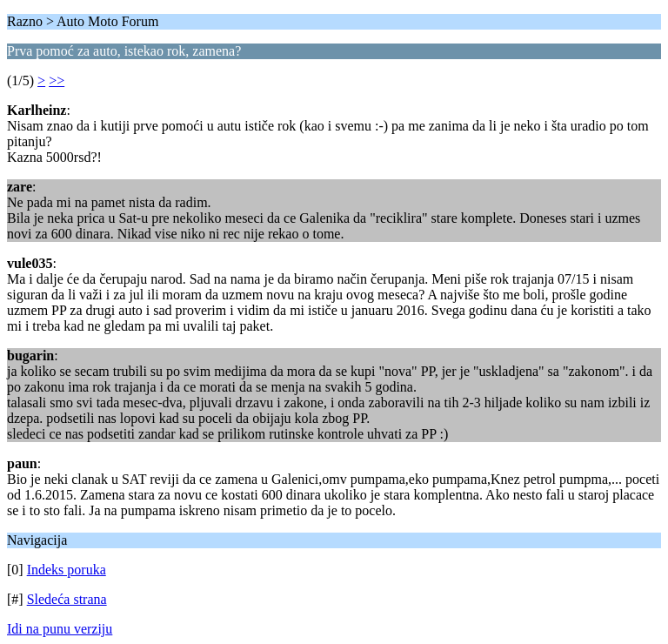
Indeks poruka (67, 570)
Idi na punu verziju (60, 629)
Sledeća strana (67, 599)
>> (57, 80)
